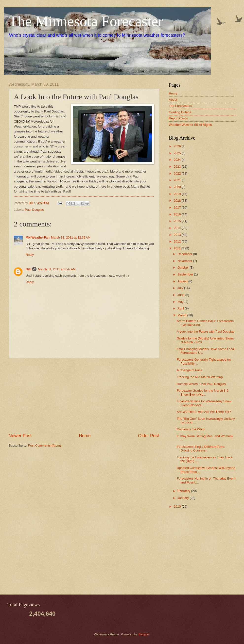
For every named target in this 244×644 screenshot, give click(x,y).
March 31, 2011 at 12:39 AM (71, 237)
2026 (178, 146)
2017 (178, 207)
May (181, 302)
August (183, 281)
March (182, 315)
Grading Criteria (180, 112)
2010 (178, 507)
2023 (178, 167)
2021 (178, 180)
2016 (178, 214)
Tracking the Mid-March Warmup (200, 377)
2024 (178, 160)
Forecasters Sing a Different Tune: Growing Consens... (201, 449)
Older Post (148, 436)
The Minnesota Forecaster (86, 21)
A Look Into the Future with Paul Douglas (205, 331)
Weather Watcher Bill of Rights (190, 125)
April (181, 308)
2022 (178, 173)
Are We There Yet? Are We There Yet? (204, 412)
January (183, 498)
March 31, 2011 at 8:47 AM (57, 269)
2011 (178, 248)
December (185, 254)
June (181, 295)
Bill (28, 269)
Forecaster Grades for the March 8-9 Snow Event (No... (202, 392)
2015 (178, 221)
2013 (178, 235)
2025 (178, 153)
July (181, 288)
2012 (178, 241)
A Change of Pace (190, 370)
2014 (178, 228)
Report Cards (178, 118)
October (183, 267)
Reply (30, 255)
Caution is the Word (191, 429)
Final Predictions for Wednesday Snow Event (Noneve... (204, 403)
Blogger (144, 634)
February (184, 491)
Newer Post (20, 436)
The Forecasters (180, 106)
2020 (178, 187)
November (185, 261)
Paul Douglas (34, 210)
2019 (178, 194)
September (186, 274)
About (173, 100)
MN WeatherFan (38, 237)
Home (85, 436)
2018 (178, 201)
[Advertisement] (84, 396)
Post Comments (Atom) (45, 445)
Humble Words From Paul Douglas (201, 384)
